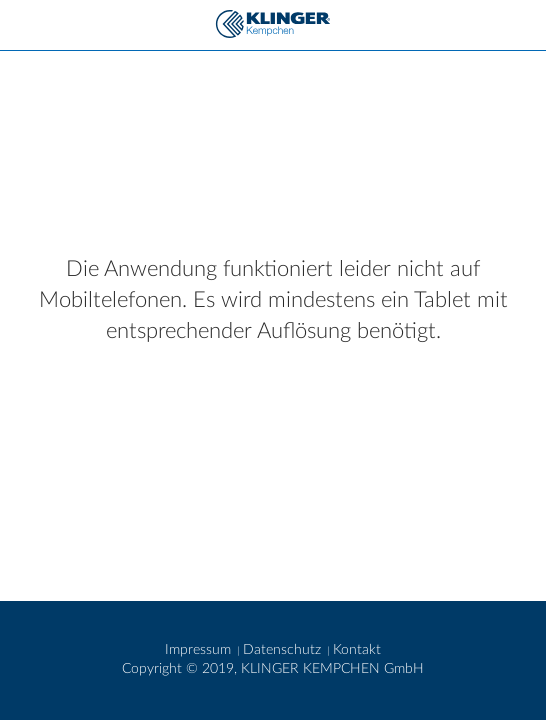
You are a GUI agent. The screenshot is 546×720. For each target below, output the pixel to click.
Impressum (200, 650)
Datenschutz (284, 650)
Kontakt (357, 650)
